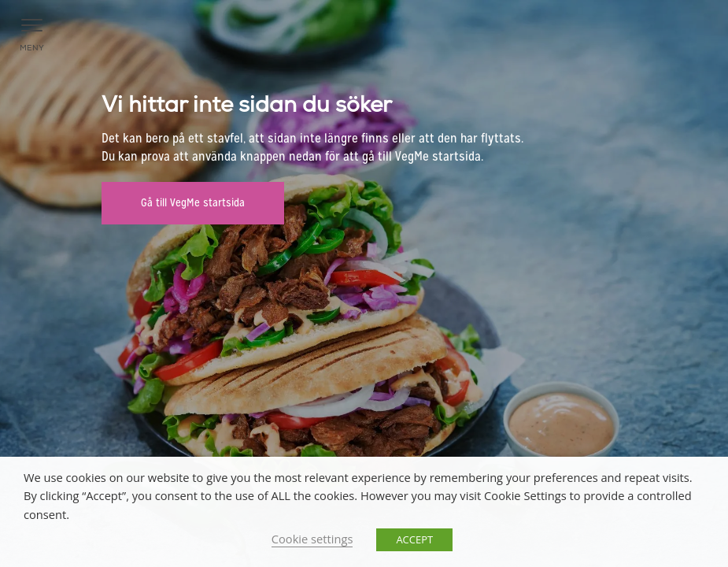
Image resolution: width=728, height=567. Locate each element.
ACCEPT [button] (414, 539)
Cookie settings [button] (312, 539)
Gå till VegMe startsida (193, 202)
